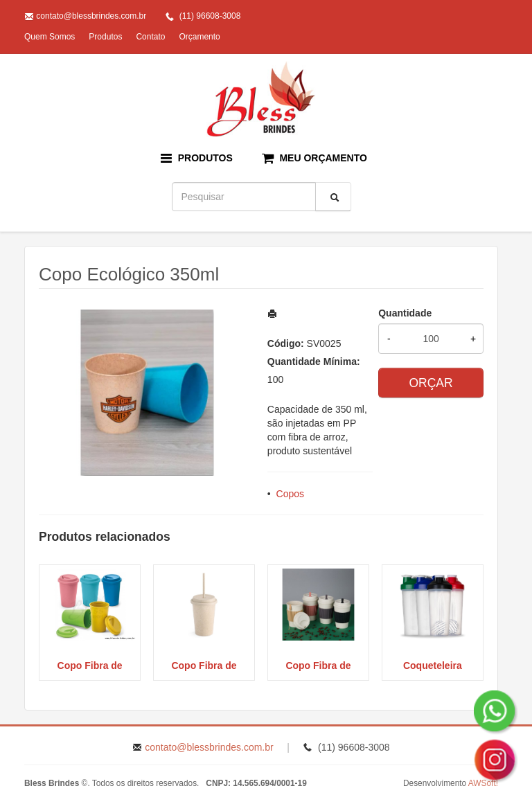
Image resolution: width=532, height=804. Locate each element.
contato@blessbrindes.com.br (91, 16)
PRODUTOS (197, 158)
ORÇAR (431, 383)
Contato (150, 37)
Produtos (105, 37)
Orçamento (199, 37)
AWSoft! (483, 783)
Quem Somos (50, 37)
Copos (290, 494)
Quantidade (405, 313)
